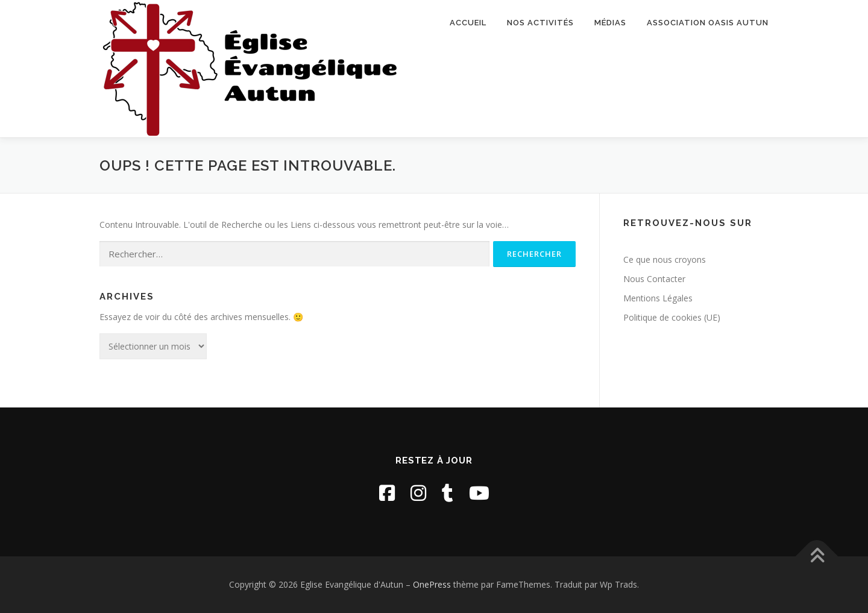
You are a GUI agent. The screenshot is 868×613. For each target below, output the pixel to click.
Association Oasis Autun (708, 23)
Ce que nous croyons (665, 259)
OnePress (432, 584)
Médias (610, 23)
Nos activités (540, 23)
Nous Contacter (654, 279)
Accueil (468, 23)
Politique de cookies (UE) (672, 317)
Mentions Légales (658, 298)
